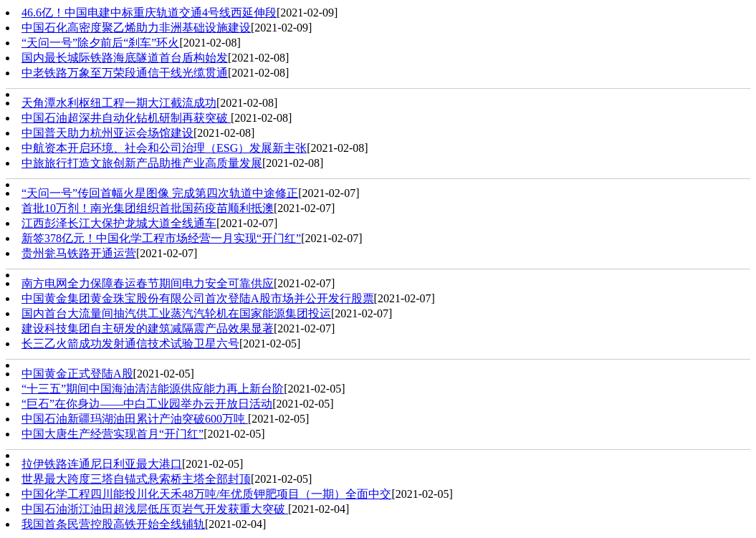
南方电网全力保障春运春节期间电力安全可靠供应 (148, 283)
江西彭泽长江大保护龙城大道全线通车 (119, 223)
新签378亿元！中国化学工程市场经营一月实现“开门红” (161, 238)
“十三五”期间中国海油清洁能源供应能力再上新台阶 (153, 389)
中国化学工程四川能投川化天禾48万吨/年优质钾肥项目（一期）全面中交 (206, 494)
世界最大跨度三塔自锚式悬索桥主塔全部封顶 (136, 479)
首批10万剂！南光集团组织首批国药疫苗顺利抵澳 (148, 208)
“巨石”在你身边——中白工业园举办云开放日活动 (147, 404)
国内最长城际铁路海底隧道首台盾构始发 (125, 58)
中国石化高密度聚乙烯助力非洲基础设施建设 (136, 28)
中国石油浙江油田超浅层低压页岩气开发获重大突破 (155, 509)
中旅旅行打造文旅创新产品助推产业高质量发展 (142, 163)
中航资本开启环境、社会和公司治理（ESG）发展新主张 (164, 148)
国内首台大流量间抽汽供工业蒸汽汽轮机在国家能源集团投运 (176, 313)
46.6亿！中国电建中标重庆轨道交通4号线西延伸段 (149, 13)
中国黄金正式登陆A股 (77, 374)
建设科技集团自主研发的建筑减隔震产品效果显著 (148, 328)
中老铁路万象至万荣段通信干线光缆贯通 (125, 73)
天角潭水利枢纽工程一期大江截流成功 (119, 103)
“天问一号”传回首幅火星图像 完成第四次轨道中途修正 (160, 193)
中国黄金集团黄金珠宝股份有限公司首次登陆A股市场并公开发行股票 (198, 298)
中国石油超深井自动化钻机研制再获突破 (126, 118)
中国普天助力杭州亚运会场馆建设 (107, 133)
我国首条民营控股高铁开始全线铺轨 (113, 524)
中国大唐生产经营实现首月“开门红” (113, 434)
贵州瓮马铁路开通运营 (79, 253)
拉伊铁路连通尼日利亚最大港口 (102, 464)
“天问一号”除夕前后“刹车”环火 (100, 43)
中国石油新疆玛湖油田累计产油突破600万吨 (135, 419)
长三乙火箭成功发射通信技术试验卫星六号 (130, 344)
